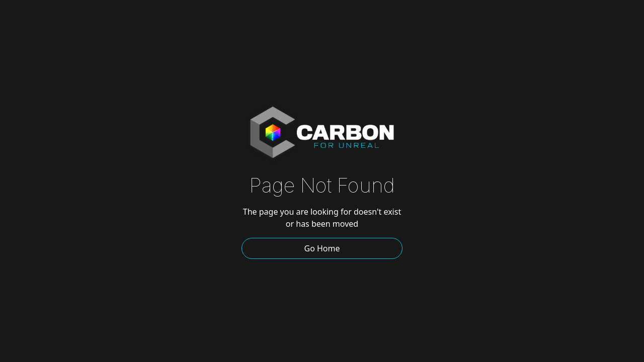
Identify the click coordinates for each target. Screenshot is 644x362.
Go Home (322, 248)
